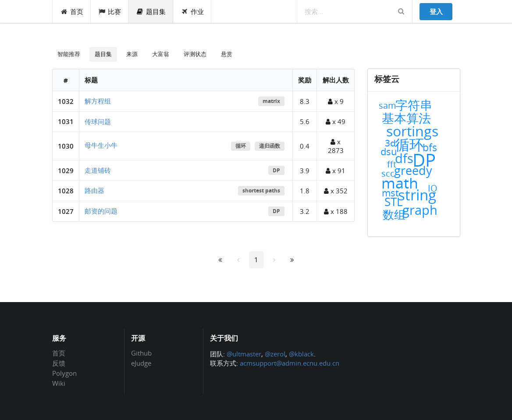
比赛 (110, 11)
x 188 (336, 211)
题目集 (151, 11)
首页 (72, 11)
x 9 (336, 101)
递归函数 (270, 146)
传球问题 (98, 121)
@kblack (301, 354)
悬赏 (227, 54)
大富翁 (161, 54)
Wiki (59, 383)
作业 (192, 11)
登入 (436, 11)
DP (276, 170)
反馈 (59, 363)
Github (141, 353)
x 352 (336, 191)
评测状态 (195, 54)
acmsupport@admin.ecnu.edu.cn (290, 363)
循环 (241, 146)
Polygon (64, 373)
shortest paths (261, 190)
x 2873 (336, 146)
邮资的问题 (101, 211)
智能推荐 (69, 54)
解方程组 (98, 101)
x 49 (336, 121)
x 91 (336, 171)
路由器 (94, 190)
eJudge (141, 363)
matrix (271, 101)
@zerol (275, 354)
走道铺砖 (98, 170)
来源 (132, 54)
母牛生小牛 (101, 145)
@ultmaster (244, 354)
